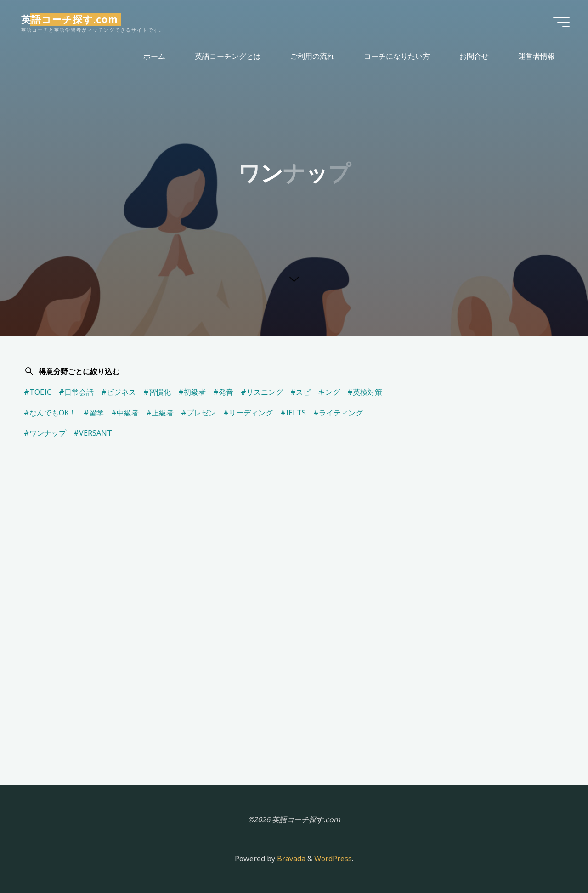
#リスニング (262, 392)
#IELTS (293, 413)
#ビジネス (119, 392)
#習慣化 (157, 392)
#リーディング (248, 413)
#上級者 (160, 413)
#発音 (223, 392)
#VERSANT (93, 433)
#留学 (94, 413)
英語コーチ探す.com (70, 19)
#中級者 (125, 413)
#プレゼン (198, 413)
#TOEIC (38, 392)
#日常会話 (76, 392)
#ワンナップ (45, 433)
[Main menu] (561, 22)
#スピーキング (315, 392)
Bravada (290, 859)
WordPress (333, 859)
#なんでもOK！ (50, 413)
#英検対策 (365, 392)
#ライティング (338, 413)
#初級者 (192, 392)
